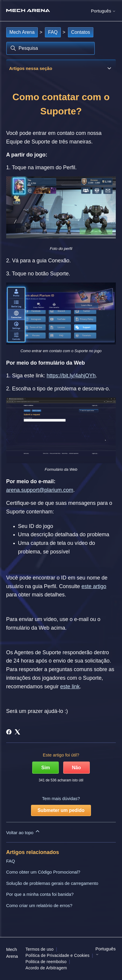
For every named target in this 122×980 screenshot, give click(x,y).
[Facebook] (9, 732)
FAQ (53, 32)
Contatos (81, 32)
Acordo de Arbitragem (46, 968)
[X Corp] (17, 732)
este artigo (94, 586)
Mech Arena (22, 32)
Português (104, 11)
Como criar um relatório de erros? (39, 905)
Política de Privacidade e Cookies (57, 955)
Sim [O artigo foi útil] (46, 768)
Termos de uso (39, 949)
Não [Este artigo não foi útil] (76, 768)
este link (70, 687)
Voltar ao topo (23, 832)
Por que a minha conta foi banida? (40, 894)
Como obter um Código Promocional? (43, 872)
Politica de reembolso (46, 962)
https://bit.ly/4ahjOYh (71, 376)
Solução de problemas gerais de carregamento (52, 883)
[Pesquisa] (51, 48)
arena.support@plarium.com (40, 490)
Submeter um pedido (61, 810)
